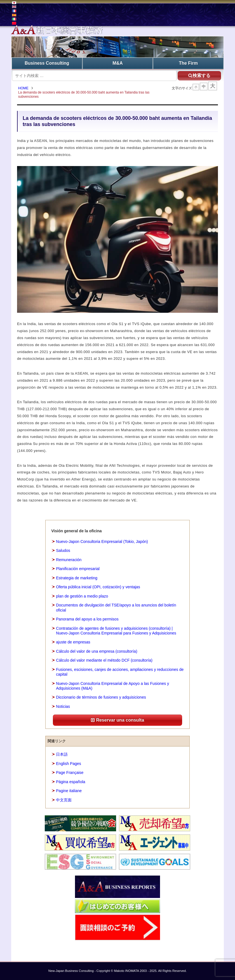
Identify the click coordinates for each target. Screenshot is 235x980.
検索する (199, 75)
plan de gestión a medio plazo (82, 596)
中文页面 (64, 800)
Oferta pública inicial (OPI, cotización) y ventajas (98, 587)
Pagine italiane (69, 791)
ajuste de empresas (73, 642)
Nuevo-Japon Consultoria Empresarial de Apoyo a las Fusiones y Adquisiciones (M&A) (112, 686)
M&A (117, 63)
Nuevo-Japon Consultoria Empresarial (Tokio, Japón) (102, 542)
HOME (24, 88)
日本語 (62, 755)
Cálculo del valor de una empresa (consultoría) (97, 651)
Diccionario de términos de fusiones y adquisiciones (101, 697)
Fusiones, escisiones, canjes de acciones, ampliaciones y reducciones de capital (120, 672)
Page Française (70, 773)
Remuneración (69, 560)
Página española (70, 782)
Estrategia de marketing (77, 578)
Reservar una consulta (117, 720)
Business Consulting (47, 63)
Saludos (63, 550)
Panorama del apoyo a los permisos (87, 619)
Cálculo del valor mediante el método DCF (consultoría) (104, 661)
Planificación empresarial (78, 569)
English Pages (69, 764)
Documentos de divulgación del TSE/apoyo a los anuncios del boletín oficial (116, 608)
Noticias (63, 706)
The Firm (188, 63)
